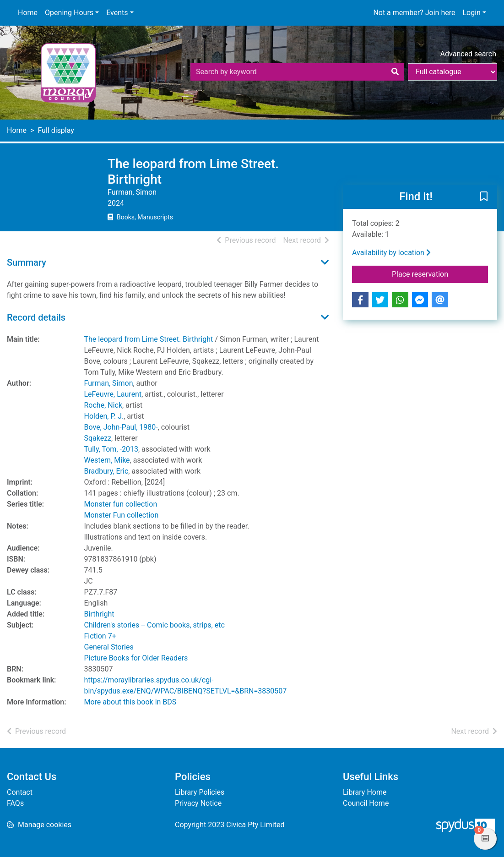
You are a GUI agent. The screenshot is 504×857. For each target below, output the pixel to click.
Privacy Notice (198, 803)
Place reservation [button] (440, 273)
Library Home (365, 792)
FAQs (15, 803)
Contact (20, 792)
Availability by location (391, 253)
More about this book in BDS (130, 702)
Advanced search (468, 54)
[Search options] (453, 72)
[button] (484, 197)
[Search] (395, 72)
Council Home (366, 803)
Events (117, 13)
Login (471, 13)
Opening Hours (69, 13)
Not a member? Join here (414, 13)
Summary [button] (27, 262)
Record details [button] (36, 317)
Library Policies (200, 792)
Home (28, 13)
